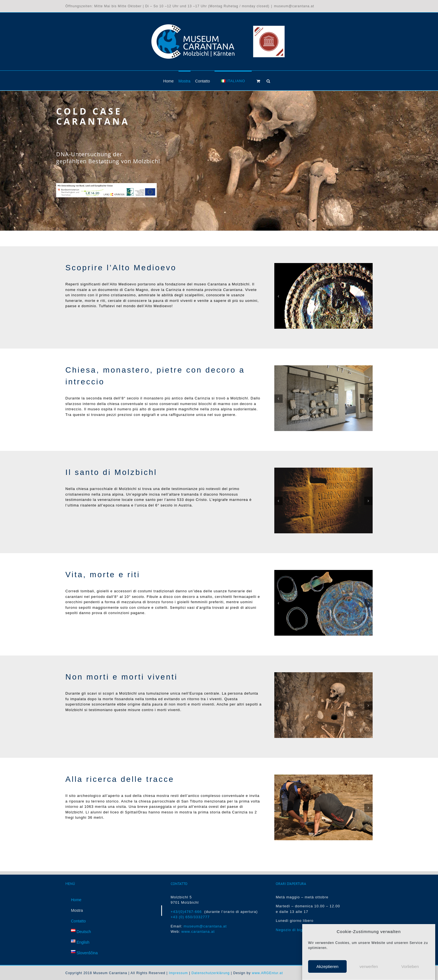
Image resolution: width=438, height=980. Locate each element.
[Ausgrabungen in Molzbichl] (323, 777)
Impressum (178, 973)
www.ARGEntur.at (267, 973)
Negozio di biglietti (293, 930)
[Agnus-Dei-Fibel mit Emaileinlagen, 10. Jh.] (323, 265)
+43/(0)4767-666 (188, 912)
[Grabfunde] (323, 572)
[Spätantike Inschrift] (323, 470)
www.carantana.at (198, 932)
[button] (268, 81)
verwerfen (369, 966)
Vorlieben (410, 966)
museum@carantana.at (294, 6)
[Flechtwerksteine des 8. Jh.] (323, 367)
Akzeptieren (327, 966)
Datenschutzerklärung (211, 973)
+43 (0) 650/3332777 (190, 917)
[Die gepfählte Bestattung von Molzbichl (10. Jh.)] (323, 674)
